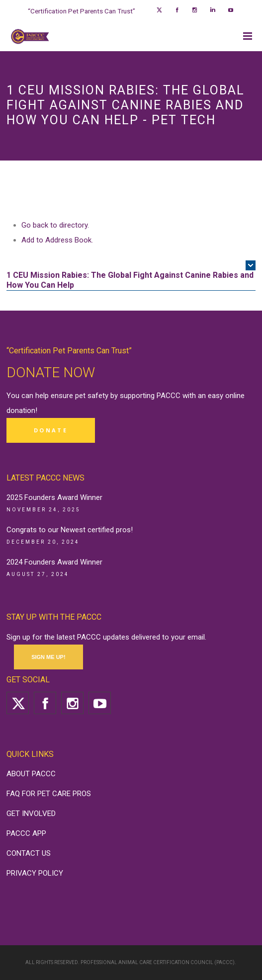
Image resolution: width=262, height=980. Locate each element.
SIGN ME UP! (48, 657)
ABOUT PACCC (31, 774)
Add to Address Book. (57, 240)
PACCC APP (26, 833)
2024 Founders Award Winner (54, 562)
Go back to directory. (55, 225)
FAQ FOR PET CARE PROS (49, 794)
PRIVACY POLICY (35, 873)
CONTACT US (29, 853)
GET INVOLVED (31, 814)
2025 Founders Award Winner (54, 497)
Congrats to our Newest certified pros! (70, 530)
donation (21, 410)
